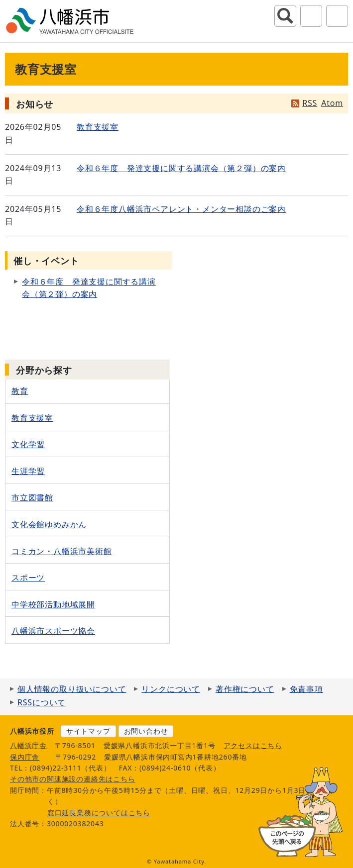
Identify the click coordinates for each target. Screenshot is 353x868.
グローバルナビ (337, 16)
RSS (310, 103)
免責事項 (306, 689)
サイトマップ (88, 731)
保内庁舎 (25, 757)
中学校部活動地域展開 (53, 604)
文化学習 (28, 444)
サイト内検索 (285, 16)
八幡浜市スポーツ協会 (53, 631)
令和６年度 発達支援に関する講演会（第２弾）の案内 (181, 168)
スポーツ (28, 578)
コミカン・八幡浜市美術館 (62, 551)
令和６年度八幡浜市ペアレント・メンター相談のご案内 (181, 209)
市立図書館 (32, 497)
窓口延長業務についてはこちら (99, 813)
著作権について (245, 689)
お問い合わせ (146, 731)
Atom (332, 103)
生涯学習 (28, 471)
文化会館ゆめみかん (49, 524)
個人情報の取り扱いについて (72, 689)
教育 (20, 391)
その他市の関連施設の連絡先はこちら (73, 779)
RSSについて (42, 702)
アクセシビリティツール (311, 16)
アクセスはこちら (253, 745)
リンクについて (171, 689)
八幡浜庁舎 (28, 745)
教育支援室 (98, 127)
